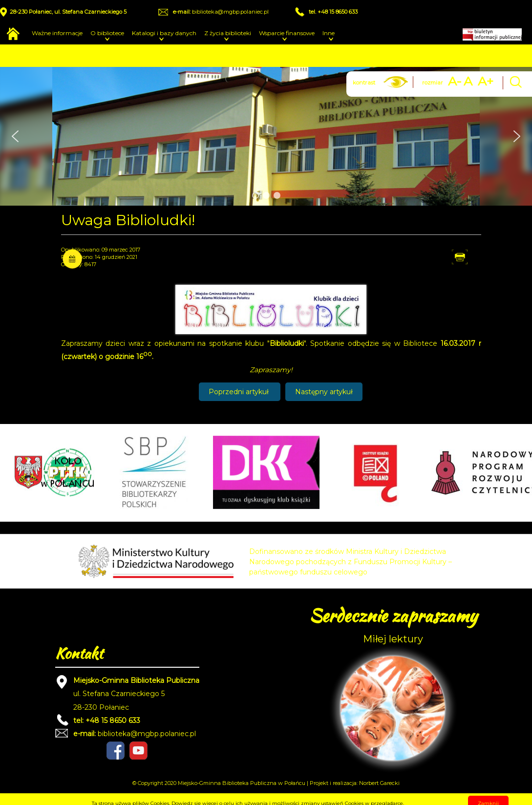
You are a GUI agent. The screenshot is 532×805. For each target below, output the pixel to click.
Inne (329, 33)
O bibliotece (107, 33)
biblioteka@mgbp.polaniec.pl (230, 12)
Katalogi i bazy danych (164, 33)
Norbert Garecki (379, 783)
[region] (266, 136)
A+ (486, 81)
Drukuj (469, 256)
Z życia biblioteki (228, 33)
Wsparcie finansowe (287, 33)
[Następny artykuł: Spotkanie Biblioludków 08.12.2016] (324, 392)
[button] (15, 136)
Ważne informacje (57, 33)
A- (455, 81)
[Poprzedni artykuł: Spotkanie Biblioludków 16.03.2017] (240, 392)
